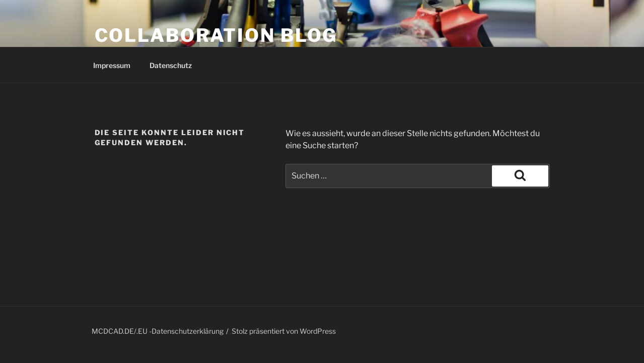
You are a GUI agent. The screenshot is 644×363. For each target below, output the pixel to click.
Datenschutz (171, 65)
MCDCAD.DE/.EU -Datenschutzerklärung (158, 331)
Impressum (112, 65)
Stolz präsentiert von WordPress (284, 331)
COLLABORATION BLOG (216, 35)
